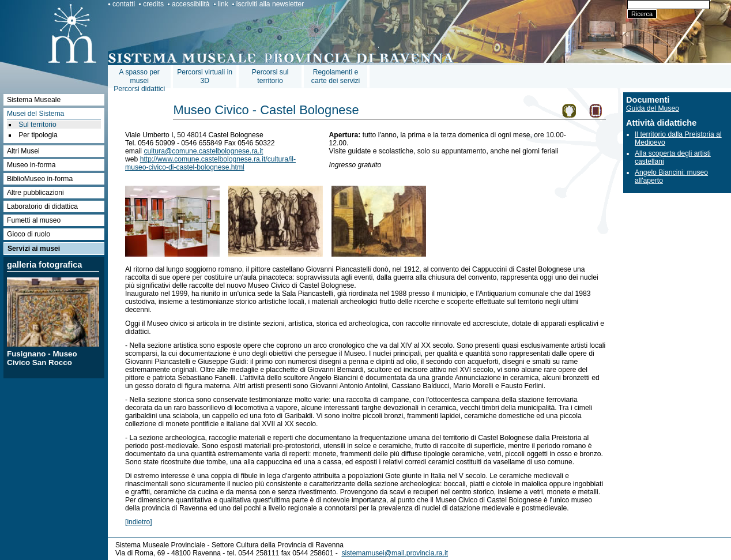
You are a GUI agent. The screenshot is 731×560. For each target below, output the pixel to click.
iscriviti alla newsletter (270, 4)
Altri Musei (23, 151)
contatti (124, 4)
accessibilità (191, 4)
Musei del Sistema (35, 114)
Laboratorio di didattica (42, 206)
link (223, 4)
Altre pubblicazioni (35, 193)
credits (153, 4)
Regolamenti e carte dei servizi (336, 76)
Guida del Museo (653, 108)
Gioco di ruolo (29, 234)
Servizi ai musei (34, 249)
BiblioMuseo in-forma (40, 179)
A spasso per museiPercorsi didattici (139, 80)
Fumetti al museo (34, 220)
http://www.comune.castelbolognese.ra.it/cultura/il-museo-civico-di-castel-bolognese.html (210, 163)
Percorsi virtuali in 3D (205, 76)
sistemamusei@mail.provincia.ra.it (395, 553)
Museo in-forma (31, 165)
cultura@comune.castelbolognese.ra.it (203, 151)
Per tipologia (38, 135)
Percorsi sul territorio (270, 76)
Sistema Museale (34, 100)
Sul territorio (37, 125)
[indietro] (139, 522)
